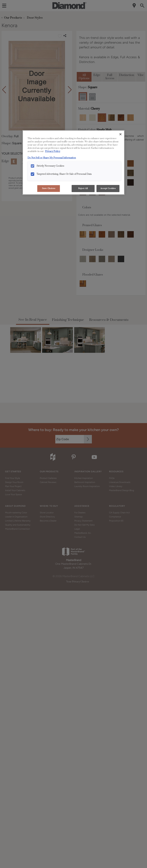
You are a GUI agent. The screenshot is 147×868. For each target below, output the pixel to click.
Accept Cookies (108, 188)
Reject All (83, 188)
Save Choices (49, 188)
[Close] (120, 134)
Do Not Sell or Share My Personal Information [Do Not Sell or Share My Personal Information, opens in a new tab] (52, 158)
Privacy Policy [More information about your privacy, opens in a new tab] (53, 151)
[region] (73, 162)
